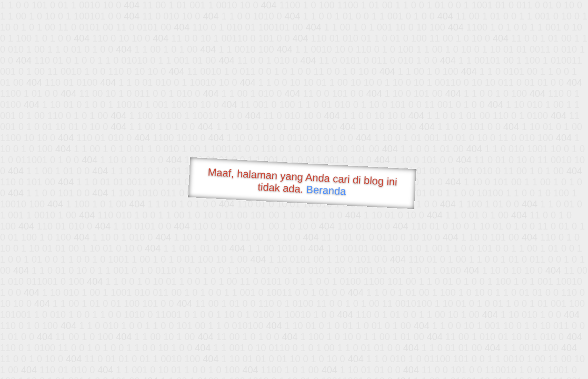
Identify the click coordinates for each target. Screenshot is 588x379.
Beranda (326, 190)
